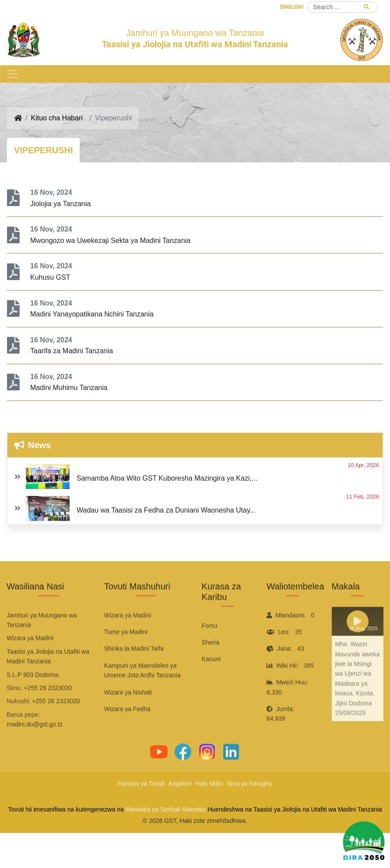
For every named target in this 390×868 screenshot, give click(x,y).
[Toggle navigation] (12, 74)
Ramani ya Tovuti (141, 784)
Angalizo (180, 784)
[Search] (342, 7)
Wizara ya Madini (128, 641)
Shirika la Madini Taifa (134, 675)
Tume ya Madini (126, 658)
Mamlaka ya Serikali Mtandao (166, 809)
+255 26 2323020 (48, 714)
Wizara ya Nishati (128, 718)
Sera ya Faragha (249, 784)
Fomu (210, 652)
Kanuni (211, 685)
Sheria (211, 668)
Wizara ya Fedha (127, 735)
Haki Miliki (209, 784)
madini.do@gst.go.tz (35, 751)
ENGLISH (292, 7)
